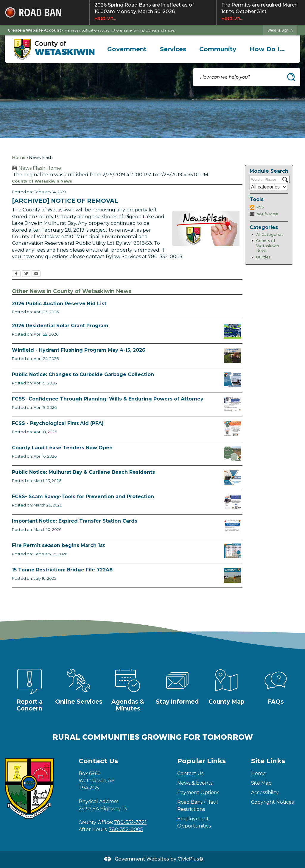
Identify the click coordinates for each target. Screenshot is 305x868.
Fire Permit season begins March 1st (58, 545)
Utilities (263, 257)
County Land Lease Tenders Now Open (62, 448)
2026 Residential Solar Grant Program (60, 326)
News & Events (195, 783)
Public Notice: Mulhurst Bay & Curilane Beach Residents (83, 472)
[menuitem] (127, 49)
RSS (260, 207)
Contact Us (190, 773)
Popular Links (201, 761)
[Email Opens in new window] (36, 274)
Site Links (268, 761)
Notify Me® (267, 214)
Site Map (261, 783)
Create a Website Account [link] (34, 30)
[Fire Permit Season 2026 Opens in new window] (232, 551)
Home (19, 158)
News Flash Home (40, 168)
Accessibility (265, 793)
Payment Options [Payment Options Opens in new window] (198, 793)
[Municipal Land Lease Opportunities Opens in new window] (232, 453)
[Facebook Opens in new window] (16, 274)
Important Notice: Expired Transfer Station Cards (75, 521)
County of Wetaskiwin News (268, 246)
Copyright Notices (272, 802)
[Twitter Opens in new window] (26, 274)
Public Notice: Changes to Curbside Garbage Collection (83, 374)
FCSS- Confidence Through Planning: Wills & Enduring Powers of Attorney (108, 399)
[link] (280, 30)
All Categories (270, 234)
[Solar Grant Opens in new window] (232, 331)
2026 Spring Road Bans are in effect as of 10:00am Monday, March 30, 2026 (153, 12)
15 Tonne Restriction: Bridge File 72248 (62, 570)
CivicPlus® (190, 859)
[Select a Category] (268, 187)
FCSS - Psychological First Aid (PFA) (58, 423)
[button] (291, 77)
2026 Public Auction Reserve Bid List (59, 304)
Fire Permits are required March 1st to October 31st (261, 12)
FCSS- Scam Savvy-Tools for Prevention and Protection (83, 497)
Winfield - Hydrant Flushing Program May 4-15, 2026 (79, 350)
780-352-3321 (130, 822)
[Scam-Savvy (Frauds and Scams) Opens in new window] (232, 502)
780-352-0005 (126, 829)
